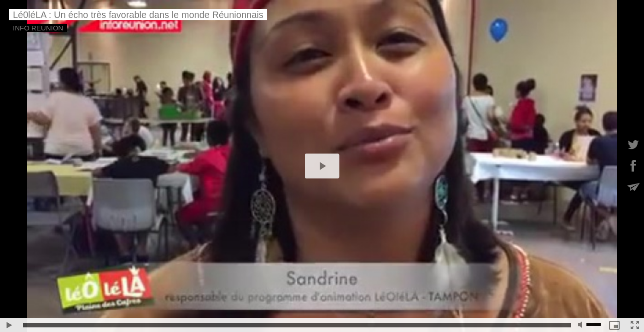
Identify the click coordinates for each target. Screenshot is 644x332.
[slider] (297, 325)
